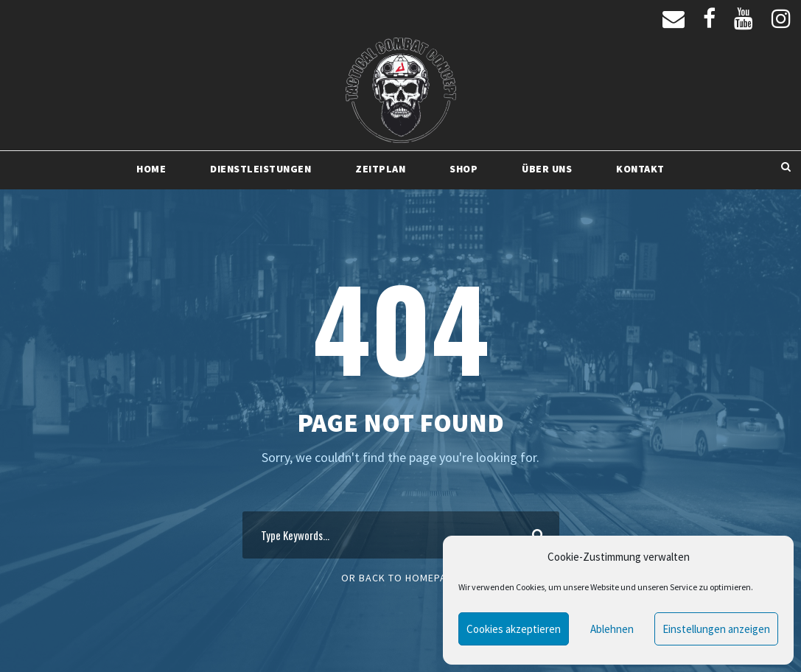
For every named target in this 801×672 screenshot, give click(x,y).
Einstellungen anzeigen (716, 629)
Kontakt (640, 169)
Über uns (547, 169)
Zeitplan (380, 169)
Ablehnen (612, 629)
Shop (464, 169)
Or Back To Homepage (400, 578)
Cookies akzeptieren (514, 629)
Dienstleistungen (260, 169)
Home (151, 169)
